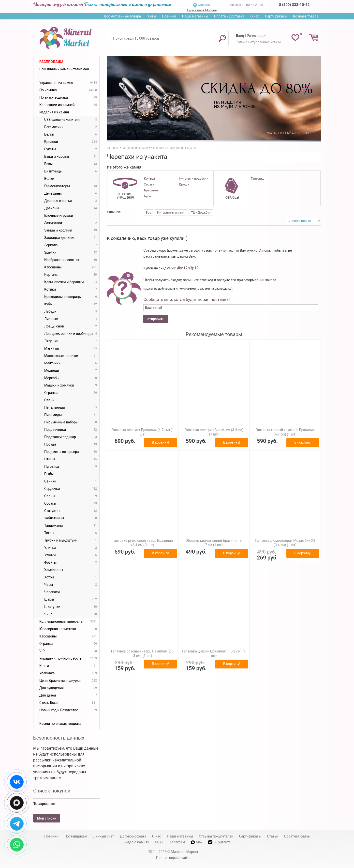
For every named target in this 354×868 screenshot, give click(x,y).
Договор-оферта (133, 836)
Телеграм (177, 842)
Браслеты (151, 190)
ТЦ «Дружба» (201, 212)
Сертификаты (276, 16)
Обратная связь (297, 836)
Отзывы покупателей (216, 836)
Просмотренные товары (122, 16)
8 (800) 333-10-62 (294, 5)
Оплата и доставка (229, 16)
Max (197, 842)
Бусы (148, 196)
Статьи (273, 836)
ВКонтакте (219, 842)
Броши (184, 184)
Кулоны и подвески (194, 178)
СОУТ (159, 842)
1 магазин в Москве (202, 10)
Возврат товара (306, 16)
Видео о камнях (136, 842)
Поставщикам (76, 836)
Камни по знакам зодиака (60, 724)
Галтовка (258, 178)
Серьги (149, 184)
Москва (204, 5)
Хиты (152, 16)
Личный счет (104, 836)
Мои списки (47, 818)
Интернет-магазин (171, 212)
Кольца (149, 178)
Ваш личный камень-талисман (64, 69)
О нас (255, 16)
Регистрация (257, 36)
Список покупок (52, 791)
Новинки (169, 16)
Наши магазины (195, 16)
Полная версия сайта (173, 858)
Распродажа (51, 62)
